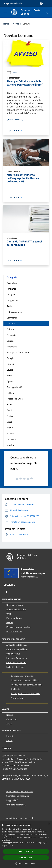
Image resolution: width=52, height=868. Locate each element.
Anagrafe (11, 295)
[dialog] (26, 844)
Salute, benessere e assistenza (26, 693)
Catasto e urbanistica (16, 662)
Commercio (12, 318)
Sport (9, 422)
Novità (16, 24)
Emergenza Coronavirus (18, 352)
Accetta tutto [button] (26, 851)
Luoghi (10, 736)
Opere (10, 381)
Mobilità (11, 376)
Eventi (9, 740)
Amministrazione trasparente (20, 818)
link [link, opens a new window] (11, 845)
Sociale (10, 416)
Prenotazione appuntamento (20, 791)
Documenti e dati (14, 631)
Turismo (11, 433)
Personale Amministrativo (19, 627)
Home (6, 24)
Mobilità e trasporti (15, 667)
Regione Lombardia (13, 3)
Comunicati (12, 719)
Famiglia (11, 358)
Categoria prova (14, 312)
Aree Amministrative (16, 609)
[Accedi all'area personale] (41, 4)
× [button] (49, 824)
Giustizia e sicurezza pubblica (25, 680)
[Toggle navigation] (6, 12)
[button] (26, 863)
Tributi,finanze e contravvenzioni (27, 685)
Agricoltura (12, 283)
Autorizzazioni (18, 698)
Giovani (10, 364)
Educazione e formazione (23, 676)
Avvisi (12, 73)
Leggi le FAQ (12, 800)
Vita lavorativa (13, 654)
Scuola (10, 404)
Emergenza (12, 347)
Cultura (10, 329)
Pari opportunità (14, 387)
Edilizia (10, 341)
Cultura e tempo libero (17, 649)
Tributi (10, 428)
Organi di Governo (15, 605)
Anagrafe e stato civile (17, 645)
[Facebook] (7, 592)
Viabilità (11, 445)
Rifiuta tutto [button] (26, 858)
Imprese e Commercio (17, 658)
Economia (11, 335)
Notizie (10, 715)
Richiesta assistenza (16, 805)
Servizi (10, 410)
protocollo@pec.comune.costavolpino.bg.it (27, 775)
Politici (10, 623)
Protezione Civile (15, 399)
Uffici (9, 614)
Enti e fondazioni (14, 618)
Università (12, 439)
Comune (11, 323)
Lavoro (10, 370)
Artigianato (12, 300)
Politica (10, 393)
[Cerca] (46, 12)
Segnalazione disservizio (18, 796)
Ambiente (11, 289)
